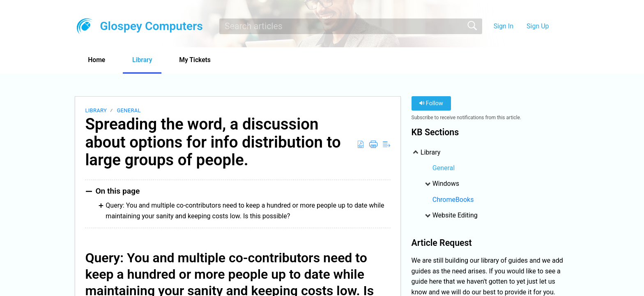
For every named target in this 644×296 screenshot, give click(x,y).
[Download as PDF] (361, 145)
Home (98, 60)
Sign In (504, 26)
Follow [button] (431, 104)
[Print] (373, 145)
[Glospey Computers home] (85, 26)
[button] (248, 60)
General (129, 111)
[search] (351, 26)
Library (146, 60)
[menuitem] (559, 26)
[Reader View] (386, 145)
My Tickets (201, 60)
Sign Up (538, 26)
